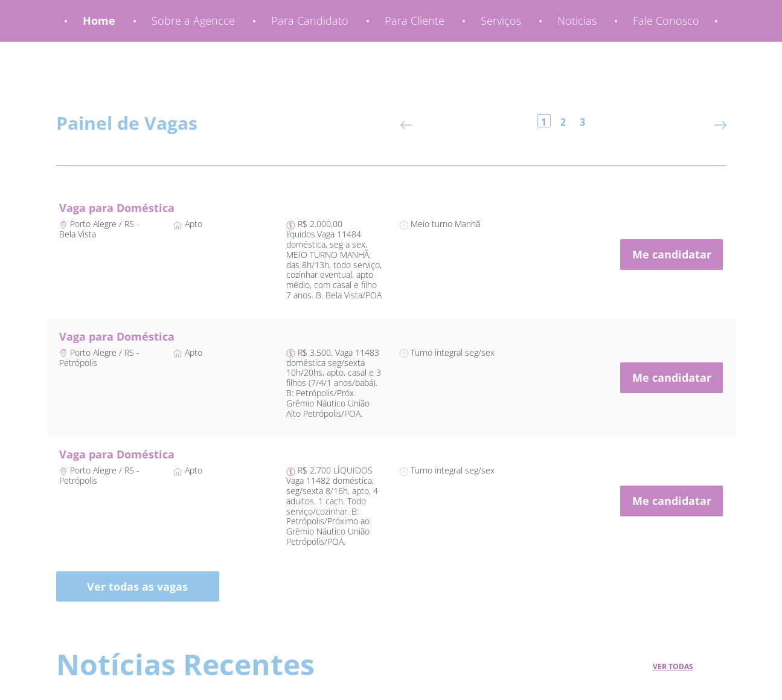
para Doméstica (132, 208)
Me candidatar (672, 254)
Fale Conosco (666, 21)
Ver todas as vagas (137, 586)
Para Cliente (415, 21)
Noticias (577, 21)
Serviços (501, 21)
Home (99, 21)
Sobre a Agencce (193, 21)
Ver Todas (673, 666)
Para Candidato (310, 21)
